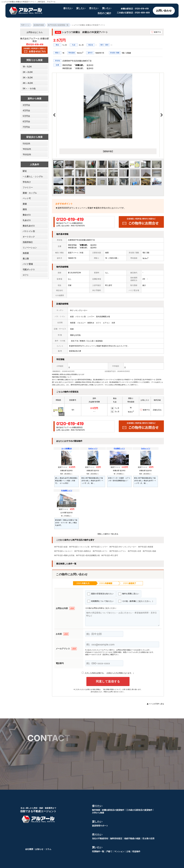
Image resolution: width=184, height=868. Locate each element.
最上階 (26, 258)
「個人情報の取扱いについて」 (112, 689)
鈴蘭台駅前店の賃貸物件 (113, 810)
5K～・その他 (29, 88)
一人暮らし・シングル (33, 176)
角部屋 (26, 253)
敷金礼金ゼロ (29, 226)
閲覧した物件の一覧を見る (108, 534)
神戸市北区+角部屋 (146, 547)
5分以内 (26, 143)
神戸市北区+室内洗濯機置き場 (88, 555)
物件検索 (96, 810)
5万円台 (26, 116)
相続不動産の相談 (132, 838)
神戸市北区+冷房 (134, 551)
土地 (128, 851)
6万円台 (26, 121)
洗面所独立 (28, 242)
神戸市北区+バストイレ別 (79, 547)
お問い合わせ (164, 11)
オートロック (29, 237)
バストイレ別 (29, 231)
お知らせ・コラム (43, 849)
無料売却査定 (116, 838)
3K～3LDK (28, 78)
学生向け (27, 182)
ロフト (26, 275)
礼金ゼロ (27, 220)
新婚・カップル (30, 193)
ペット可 (27, 198)
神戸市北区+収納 (149, 551)
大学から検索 (98, 813)
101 (73, 410)
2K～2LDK (28, 72)
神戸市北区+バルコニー (63, 551)
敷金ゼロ (27, 215)
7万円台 (26, 127)
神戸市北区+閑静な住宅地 (64, 555)
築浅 (25, 209)
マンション (119, 851)
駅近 (25, 171)
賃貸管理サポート (100, 826)
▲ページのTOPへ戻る (155, 704)
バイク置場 (28, 264)
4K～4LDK (28, 83)
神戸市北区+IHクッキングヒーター (123, 547)
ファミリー (28, 187)
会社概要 (29, 849)
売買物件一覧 (98, 851)
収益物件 (136, 851)
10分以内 (27, 149)
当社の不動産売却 (100, 838)
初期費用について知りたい (100, 601)
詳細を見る (157, 410)
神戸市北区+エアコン (118, 551)
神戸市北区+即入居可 (110, 555)
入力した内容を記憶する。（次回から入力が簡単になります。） (108, 673)
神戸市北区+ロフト (100, 551)
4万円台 (26, 110)
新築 (25, 204)
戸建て (109, 851)
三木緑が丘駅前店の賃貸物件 (139, 810)
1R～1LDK (27, 67)
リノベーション (30, 248)
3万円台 (26, 105)
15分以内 (27, 154)
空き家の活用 (148, 838)
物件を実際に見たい (129, 594)
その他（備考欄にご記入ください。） (136, 601)
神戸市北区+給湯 (61, 547)
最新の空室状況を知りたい (100, 594)
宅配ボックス (29, 269)
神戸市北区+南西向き (83, 551)
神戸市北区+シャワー (99, 547)
